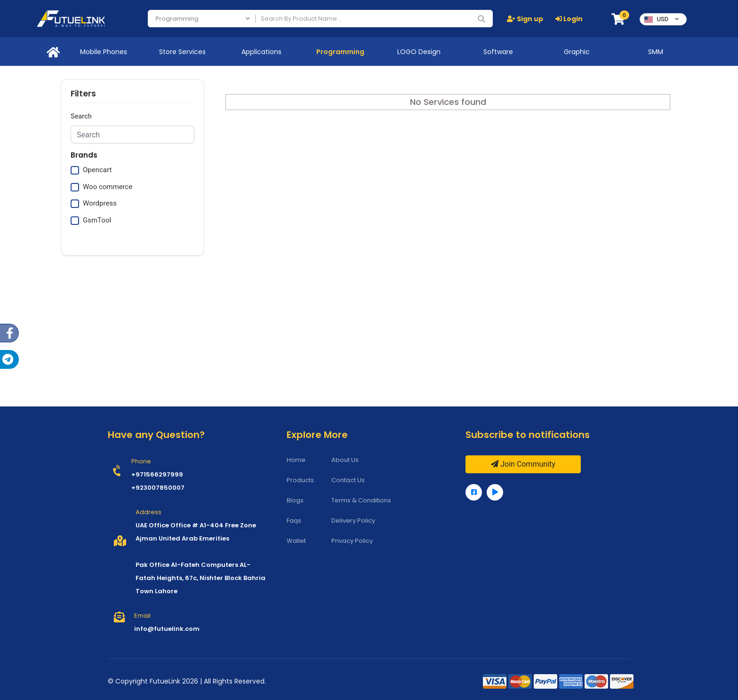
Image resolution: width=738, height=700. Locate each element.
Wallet (296, 541)
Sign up (525, 19)
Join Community (523, 464)
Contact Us (348, 480)
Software (498, 52)
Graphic (577, 52)
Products (300, 480)
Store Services (182, 52)
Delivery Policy (353, 521)
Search (81, 116)
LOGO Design (419, 52)
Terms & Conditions (361, 500)
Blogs (295, 500)
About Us (345, 460)
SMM (656, 52)
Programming (340, 52)
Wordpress (100, 203)
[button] (618, 20)
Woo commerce (108, 187)
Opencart (97, 170)
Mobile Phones (104, 52)
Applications (261, 52)
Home (296, 460)
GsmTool (97, 220)
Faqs (294, 521)
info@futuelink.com (167, 629)
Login (569, 19)
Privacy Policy (352, 541)
